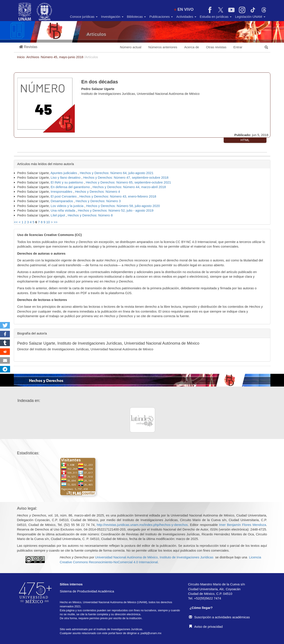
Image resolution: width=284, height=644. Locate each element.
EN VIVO (184, 9)
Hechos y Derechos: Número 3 (98, 201)
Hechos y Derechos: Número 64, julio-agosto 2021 (117, 173)
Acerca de (192, 47)
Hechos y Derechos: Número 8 (90, 215)
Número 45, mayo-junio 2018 (63, 57)
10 (48, 222)
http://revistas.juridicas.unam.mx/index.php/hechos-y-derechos (142, 525)
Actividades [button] (186, 17)
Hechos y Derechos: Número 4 (97, 192)
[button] (28, 47)
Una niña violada (63, 210)
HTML (245, 140)
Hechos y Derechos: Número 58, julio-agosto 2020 (123, 206)
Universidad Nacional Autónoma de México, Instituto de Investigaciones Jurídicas (154, 557)
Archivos (33, 57)
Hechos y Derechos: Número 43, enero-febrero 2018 (118, 196)
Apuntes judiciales (64, 173)
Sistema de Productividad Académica (87, 591)
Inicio (21, 57)
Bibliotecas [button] (137, 17)
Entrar (238, 47)
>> (56, 222)
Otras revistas (216, 47)
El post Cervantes (64, 196)
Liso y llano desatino (66, 177)
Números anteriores (163, 47)
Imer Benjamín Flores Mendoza (243, 525)
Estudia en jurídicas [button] (216, 17)
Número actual (131, 47)
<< (16, 222)
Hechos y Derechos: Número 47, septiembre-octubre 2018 (126, 177)
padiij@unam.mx (151, 633)
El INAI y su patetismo (67, 182)
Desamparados (62, 201)
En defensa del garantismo (71, 187)
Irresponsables (62, 192)
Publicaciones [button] (161, 17)
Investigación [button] (112, 17)
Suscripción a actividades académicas (219, 617)
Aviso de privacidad (206, 627)
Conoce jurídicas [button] (84, 17)
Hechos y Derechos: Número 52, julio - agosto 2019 (116, 210)
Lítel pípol (58, 215)
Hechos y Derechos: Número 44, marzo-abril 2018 (129, 187)
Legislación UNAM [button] (250, 17)
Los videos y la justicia (67, 206)
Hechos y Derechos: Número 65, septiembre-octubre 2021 (128, 182)
